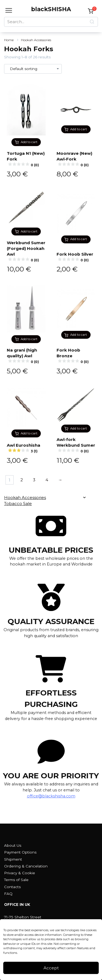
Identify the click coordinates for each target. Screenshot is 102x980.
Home (9, 40)
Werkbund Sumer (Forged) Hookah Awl (26, 251)
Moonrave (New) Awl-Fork (76, 159)
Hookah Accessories (36, 40)
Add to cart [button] (29, 142)
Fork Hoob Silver (76, 257)
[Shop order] (33, 69)
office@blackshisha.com (51, 796)
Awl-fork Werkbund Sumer (76, 445)
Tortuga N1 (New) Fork (26, 159)
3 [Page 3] (34, 480)
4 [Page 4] (47, 480)
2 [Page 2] (22, 480)
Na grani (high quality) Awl (26, 356)
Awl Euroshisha (26, 448)
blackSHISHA (51, 9)
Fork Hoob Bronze (76, 356)
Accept (51, 968)
